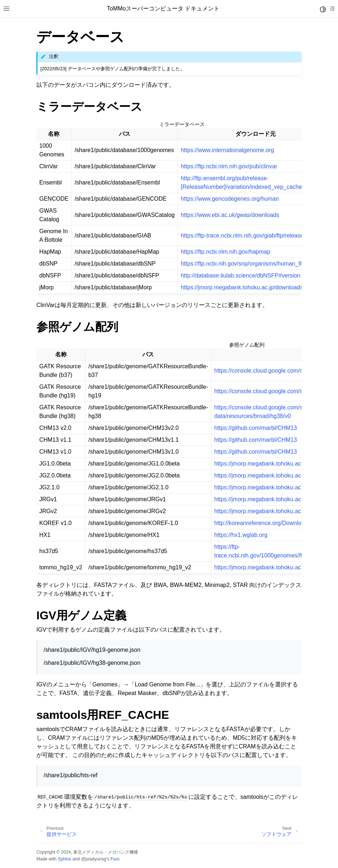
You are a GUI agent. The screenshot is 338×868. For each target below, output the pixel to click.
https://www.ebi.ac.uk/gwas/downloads (230, 215)
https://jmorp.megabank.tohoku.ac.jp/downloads (242, 287)
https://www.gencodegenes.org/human (230, 199)
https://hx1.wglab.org (241, 535)
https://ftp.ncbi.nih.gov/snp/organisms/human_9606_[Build (255, 264)
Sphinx (64, 859)
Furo (115, 859)
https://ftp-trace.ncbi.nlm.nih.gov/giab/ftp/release (242, 235)
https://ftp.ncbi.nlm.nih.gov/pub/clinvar (229, 166)
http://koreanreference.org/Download (261, 523)
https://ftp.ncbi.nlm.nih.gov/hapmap (226, 252)
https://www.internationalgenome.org (228, 150)
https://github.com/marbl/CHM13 (256, 428)
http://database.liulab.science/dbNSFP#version (241, 275)
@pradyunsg (94, 859)
